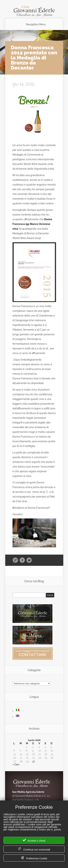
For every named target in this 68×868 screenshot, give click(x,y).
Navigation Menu (36, 24)
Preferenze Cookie (34, 858)
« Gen (16, 764)
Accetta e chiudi (34, 840)
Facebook (22, 560)
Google (15, 560)
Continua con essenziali (34, 849)
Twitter (29, 560)
